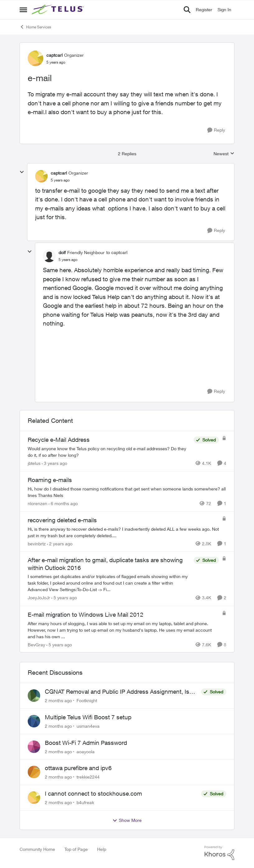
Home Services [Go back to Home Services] (35, 27)
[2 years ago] (60, 543)
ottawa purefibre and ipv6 (78, 768)
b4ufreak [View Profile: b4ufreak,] (85, 802)
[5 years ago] (64, 598)
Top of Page (76, 849)
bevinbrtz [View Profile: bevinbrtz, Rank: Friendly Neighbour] (37, 543)
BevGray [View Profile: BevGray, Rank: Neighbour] (36, 644)
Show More (127, 820)
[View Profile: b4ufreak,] (34, 798)
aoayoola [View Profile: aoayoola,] (86, 751)
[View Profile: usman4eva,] (34, 721)
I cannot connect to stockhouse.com (93, 793)
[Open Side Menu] (23, 10)
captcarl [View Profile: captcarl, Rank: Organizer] (54, 55)
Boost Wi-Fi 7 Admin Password (86, 743)
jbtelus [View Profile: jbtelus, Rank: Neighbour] (34, 463)
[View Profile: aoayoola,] (34, 747)
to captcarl (117, 252)
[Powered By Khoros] (219, 853)
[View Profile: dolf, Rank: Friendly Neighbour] (49, 256)
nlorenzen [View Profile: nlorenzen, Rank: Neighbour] (38, 503)
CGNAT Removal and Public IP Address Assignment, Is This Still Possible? (117, 692)
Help (102, 849)
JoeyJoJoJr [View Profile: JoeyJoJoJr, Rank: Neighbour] (39, 598)
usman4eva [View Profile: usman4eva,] (88, 726)
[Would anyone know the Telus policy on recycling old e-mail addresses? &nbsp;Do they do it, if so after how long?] (109, 452)
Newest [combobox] (224, 154)
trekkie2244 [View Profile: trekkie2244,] (88, 777)
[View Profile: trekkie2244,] (34, 772)
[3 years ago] (54, 463)
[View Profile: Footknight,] (34, 696)
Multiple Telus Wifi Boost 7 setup (88, 717)
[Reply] (216, 130)
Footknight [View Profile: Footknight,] (87, 700)
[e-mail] (60, 180)
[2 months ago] (58, 700)
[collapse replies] (22, 172)
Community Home (37, 849)
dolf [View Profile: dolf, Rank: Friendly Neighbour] (62, 252)
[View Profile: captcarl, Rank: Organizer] (35, 58)
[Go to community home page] (59, 10)
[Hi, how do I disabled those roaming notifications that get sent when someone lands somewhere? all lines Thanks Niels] (127, 492)
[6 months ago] (63, 503)
